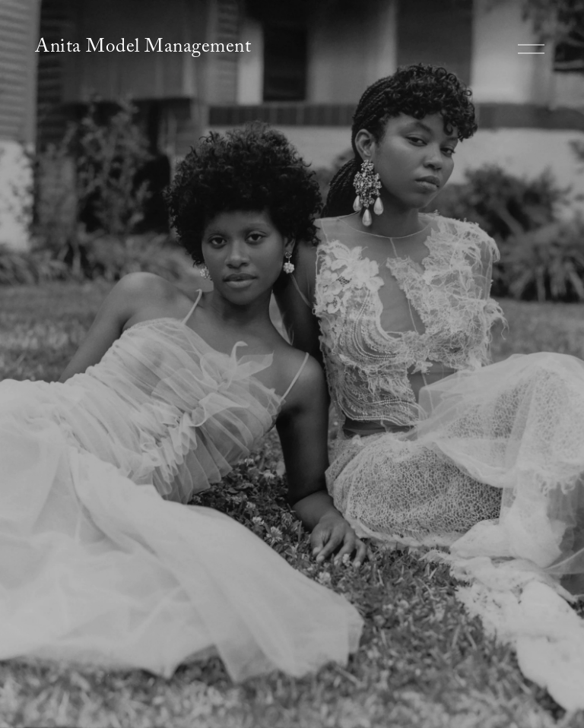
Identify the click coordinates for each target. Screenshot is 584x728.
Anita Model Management (143, 49)
